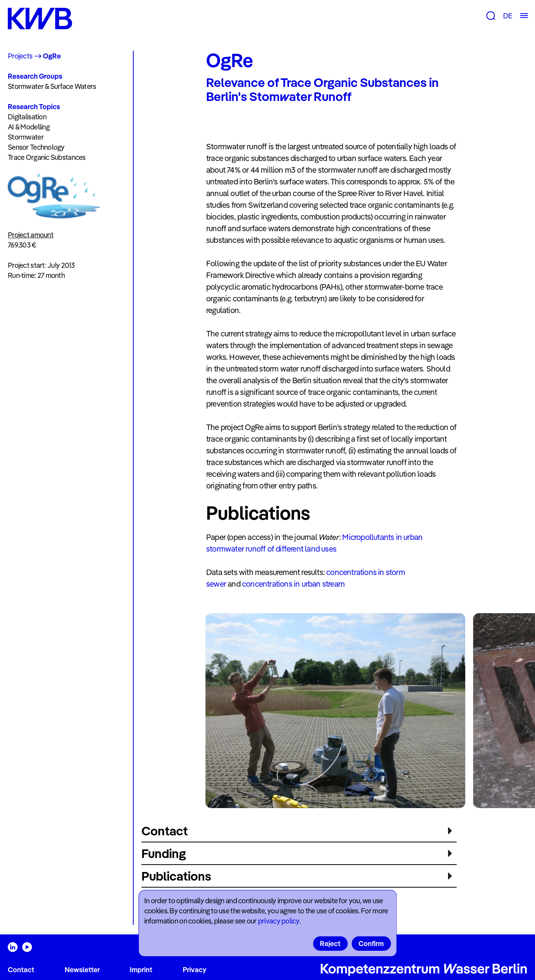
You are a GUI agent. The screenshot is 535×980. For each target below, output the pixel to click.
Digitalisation (27, 117)
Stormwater (26, 137)
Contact (21, 970)
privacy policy (279, 921)
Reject (330, 944)
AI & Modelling (29, 127)
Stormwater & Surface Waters (52, 86)
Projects (20, 56)
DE (508, 16)
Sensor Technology (36, 147)
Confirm (371, 944)
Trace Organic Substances (47, 157)
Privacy (195, 970)
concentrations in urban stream (293, 584)
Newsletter (82, 970)
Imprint (141, 970)
